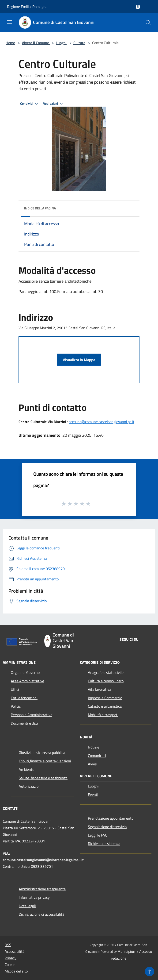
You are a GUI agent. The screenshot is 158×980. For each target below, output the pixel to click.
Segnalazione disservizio (107, 827)
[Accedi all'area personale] (138, 7)
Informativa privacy (34, 897)
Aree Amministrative (27, 681)
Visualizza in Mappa (79, 360)
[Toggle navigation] (9, 22)
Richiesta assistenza (104, 844)
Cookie (10, 965)
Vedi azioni (54, 104)
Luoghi (61, 43)
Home (10, 43)
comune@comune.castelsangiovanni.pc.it (102, 422)
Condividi (30, 104)
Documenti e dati (24, 723)
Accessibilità (15, 951)
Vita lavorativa (100, 689)
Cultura (79, 43)
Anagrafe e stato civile (106, 672)
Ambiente (26, 769)
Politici (16, 706)
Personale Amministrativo (32, 715)
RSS (8, 945)
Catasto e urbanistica (105, 706)
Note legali (27, 906)
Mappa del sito (16, 971)
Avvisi (93, 764)
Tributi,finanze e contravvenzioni (45, 761)
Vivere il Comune (36, 43)
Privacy (11, 958)
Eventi (93, 795)
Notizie (94, 747)
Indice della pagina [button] (40, 208)
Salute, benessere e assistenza (43, 778)
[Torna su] (150, 972)
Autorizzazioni (30, 786)
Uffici (15, 689)
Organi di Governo (25, 672)
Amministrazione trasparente (42, 889)
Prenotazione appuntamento (111, 818)
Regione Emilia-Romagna (27, 7)
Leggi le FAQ (98, 835)
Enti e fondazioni (24, 698)
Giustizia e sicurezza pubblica (42, 752)
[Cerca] (148, 23)
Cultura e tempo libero (106, 681)
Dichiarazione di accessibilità (41, 914)
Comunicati (97, 756)
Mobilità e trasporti (103, 715)
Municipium (127, 951)
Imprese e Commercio (105, 698)
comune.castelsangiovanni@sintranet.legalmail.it (43, 860)
